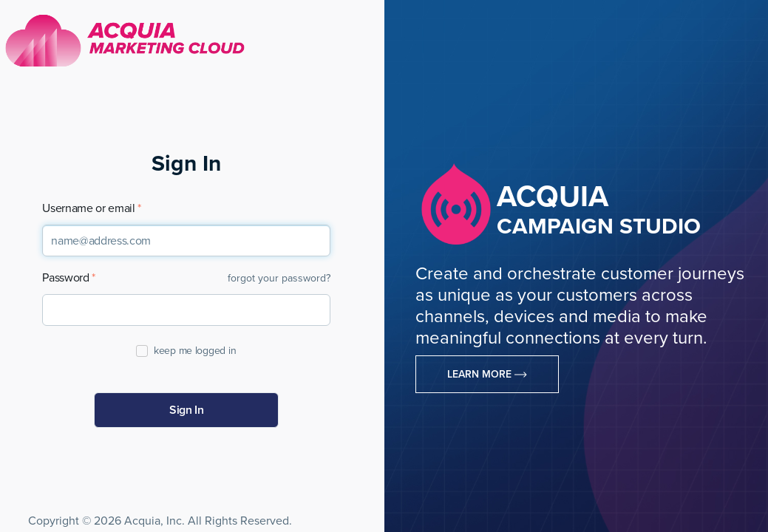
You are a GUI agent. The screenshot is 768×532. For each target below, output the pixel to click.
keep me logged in (194, 351)
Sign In (186, 410)
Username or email (89, 209)
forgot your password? (279, 278)
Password (65, 278)
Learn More (487, 374)
